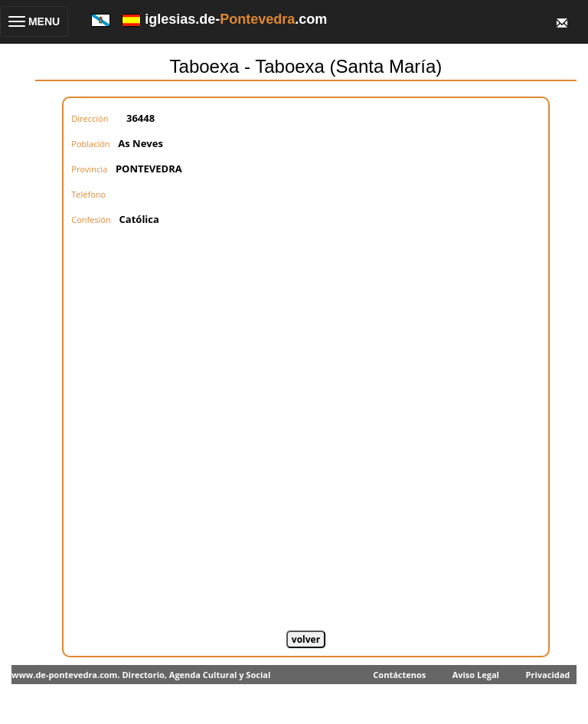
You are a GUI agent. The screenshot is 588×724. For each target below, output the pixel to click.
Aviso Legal (476, 675)
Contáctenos (399, 675)
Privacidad (548, 675)
